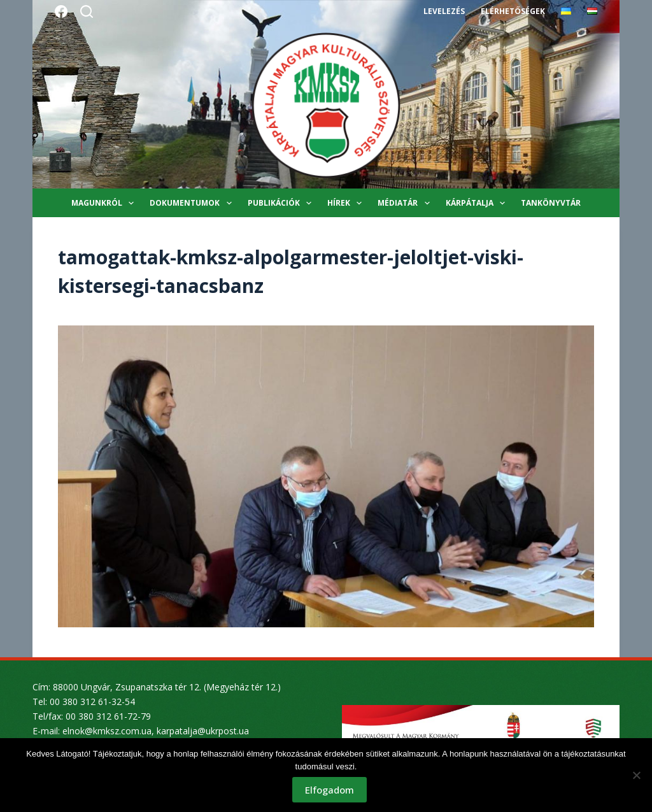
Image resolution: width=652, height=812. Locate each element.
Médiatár (406, 203)
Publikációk (282, 203)
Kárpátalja (478, 203)
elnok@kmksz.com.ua (107, 731)
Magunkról (105, 203)
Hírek (347, 203)
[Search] (87, 11)
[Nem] (636, 775)
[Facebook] (61, 11)
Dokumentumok (193, 203)
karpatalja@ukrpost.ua (203, 731)
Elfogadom (330, 790)
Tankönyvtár (551, 203)
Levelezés (444, 11)
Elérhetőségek (513, 11)
